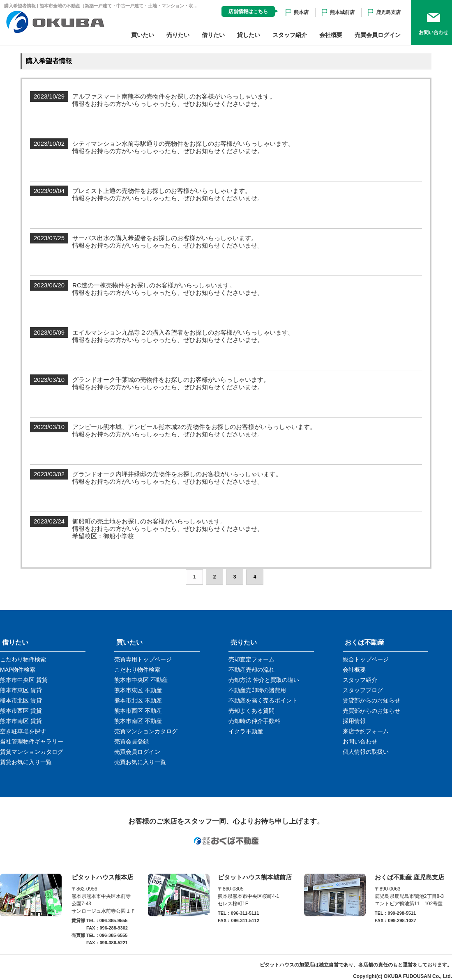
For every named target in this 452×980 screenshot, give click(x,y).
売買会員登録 (131, 741)
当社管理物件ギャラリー (32, 741)
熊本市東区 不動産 (138, 690)
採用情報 (354, 721)
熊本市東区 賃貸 (21, 690)
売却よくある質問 (251, 711)
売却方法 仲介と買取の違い (264, 680)
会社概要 (331, 35)
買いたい (143, 35)
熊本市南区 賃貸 (21, 721)
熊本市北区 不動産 (138, 700)
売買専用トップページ (143, 659)
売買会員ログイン (378, 35)
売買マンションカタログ (146, 731)
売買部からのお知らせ (371, 711)
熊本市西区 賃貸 (21, 711)
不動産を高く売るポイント (263, 700)
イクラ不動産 (246, 731)
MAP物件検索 (18, 670)
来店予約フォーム (366, 731)
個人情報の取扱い (366, 752)
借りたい (213, 35)
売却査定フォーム (251, 659)
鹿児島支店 (388, 12)
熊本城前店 (342, 12)
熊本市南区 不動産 (138, 721)
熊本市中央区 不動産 (141, 680)
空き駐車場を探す (23, 731)
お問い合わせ (360, 741)
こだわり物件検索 (23, 659)
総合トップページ (366, 659)
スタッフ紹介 (290, 35)
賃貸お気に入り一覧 (26, 762)
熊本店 (301, 12)
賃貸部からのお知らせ (371, 700)
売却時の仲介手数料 (254, 721)
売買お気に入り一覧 (140, 762)
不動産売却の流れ (251, 670)
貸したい (249, 35)
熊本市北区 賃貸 (21, 700)
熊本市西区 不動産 (138, 711)
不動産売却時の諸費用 (257, 690)
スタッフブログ (363, 690)
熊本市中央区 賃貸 (24, 680)
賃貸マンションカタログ (32, 752)
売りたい (178, 35)
